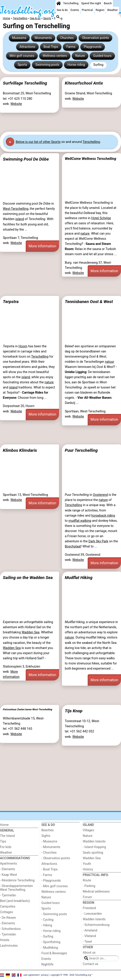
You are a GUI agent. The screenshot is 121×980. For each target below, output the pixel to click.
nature (85, 234)
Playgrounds (92, 47)
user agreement (31, 975)
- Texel (87, 942)
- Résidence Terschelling (17, 880)
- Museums (49, 841)
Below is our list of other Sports (38, 142)
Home (4, 825)
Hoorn (23, 346)
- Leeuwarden (92, 914)
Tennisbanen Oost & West (89, 302)
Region (100, 10)
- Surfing (47, 937)
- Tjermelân (8, 895)
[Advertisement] (60, 122)
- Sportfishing (51, 942)
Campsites (8, 907)
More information (42, 246)
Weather (112, 10)
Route (87, 880)
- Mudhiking (50, 948)
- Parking (89, 886)
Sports (22, 65)
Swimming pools (47, 65)
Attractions (27, 47)
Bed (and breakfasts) (15, 901)
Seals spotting (93, 853)
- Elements (7, 869)
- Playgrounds (51, 881)
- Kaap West (8, 875)
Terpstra (11, 302)
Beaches (48, 830)
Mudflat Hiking (79, 578)
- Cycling (47, 920)
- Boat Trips (50, 869)
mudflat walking (80, 521)
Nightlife (47, 964)
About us (89, 953)
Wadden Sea (31, 632)
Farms (71, 47)
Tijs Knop (74, 711)
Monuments (43, 38)
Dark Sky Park (98, 541)
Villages (88, 830)
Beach (108, 3)
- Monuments (51, 847)
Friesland (89, 908)
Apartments (8, 864)
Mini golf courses (22, 56)
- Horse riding (51, 931)
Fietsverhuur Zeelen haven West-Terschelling (28, 710)
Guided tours (102, 56)
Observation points (96, 38)
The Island (7, 836)
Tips (3, 841)
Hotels (5, 940)
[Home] (59, 3)
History (88, 869)
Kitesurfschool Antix (84, 83)
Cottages (6, 912)
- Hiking (47, 925)
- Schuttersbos (10, 929)
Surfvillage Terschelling (25, 83)
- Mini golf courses (55, 886)
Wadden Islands (94, 841)
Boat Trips (51, 47)
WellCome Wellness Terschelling (91, 159)
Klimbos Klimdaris (20, 450)
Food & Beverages (54, 953)
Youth (87, 864)
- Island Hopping (94, 847)
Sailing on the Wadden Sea (28, 578)
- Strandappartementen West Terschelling (16, 888)
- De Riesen (8, 918)
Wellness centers (55, 56)
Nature (80, 56)
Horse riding (76, 65)
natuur (109, 362)
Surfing (98, 65)
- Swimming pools (54, 914)
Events (75, 10)
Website (16, 104)
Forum (87, 897)
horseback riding (103, 516)
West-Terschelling (16, 209)
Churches (67, 38)
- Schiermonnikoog (96, 925)
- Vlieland (89, 936)
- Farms (47, 875)
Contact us (90, 964)
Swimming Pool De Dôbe (26, 159)
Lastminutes (9, 946)
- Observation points (56, 858)
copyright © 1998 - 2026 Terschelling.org (71, 975)
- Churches (49, 853)
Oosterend (100, 495)
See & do (62, 10)
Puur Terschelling (81, 450)
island (20, 219)
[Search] (58, 17)
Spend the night (91, 3)
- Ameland (90, 930)
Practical (87, 10)
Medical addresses (96, 892)
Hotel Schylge (101, 218)
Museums (19, 38)
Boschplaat (73, 546)
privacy (45, 975)
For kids (6, 847)
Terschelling (71, 3)
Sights (46, 836)
